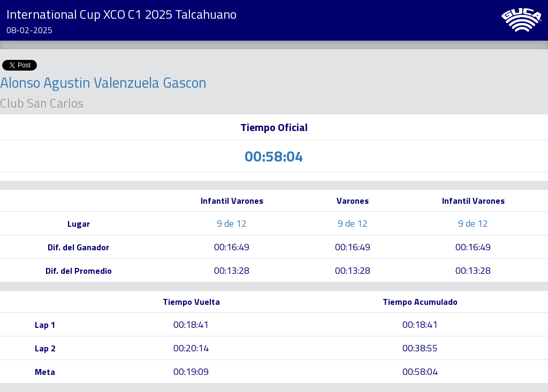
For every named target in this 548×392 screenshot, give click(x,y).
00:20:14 (191, 348)
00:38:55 (420, 348)
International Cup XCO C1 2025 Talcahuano (121, 14)
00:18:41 (191, 324)
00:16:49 (232, 247)
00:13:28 (232, 270)
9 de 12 (232, 223)
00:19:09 (191, 371)
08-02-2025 (29, 30)
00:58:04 (420, 371)
